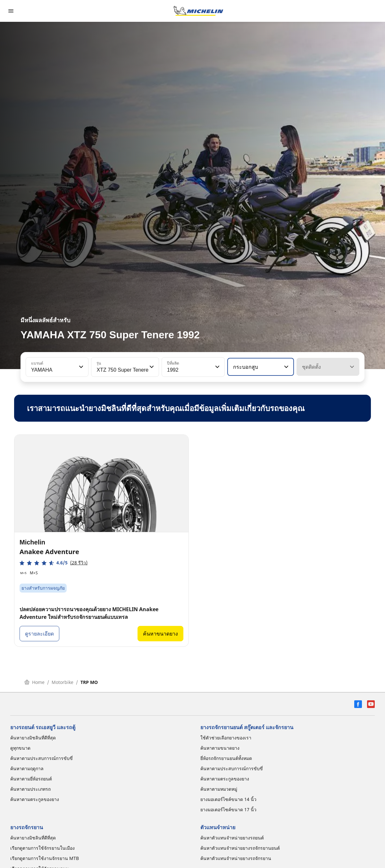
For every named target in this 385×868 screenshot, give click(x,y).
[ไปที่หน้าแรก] (198, 11)
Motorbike (63, 682)
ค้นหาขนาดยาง (160, 634)
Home (34, 682)
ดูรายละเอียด (39, 634)
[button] (80, 367)
